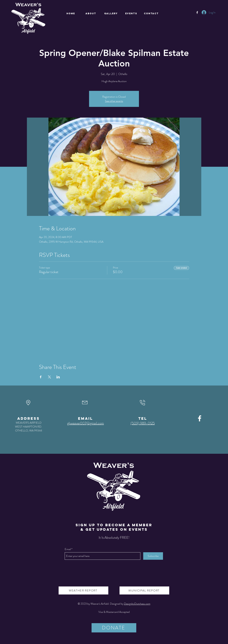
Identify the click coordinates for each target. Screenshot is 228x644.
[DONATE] (114, 628)
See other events (114, 101)
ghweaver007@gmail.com (85, 423)
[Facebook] (197, 12)
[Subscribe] (153, 556)
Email (68, 549)
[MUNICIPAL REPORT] (144, 590)
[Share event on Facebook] (41, 377)
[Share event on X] (49, 377)
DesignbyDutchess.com (137, 604)
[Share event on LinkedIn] (58, 377)
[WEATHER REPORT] (83, 590)
